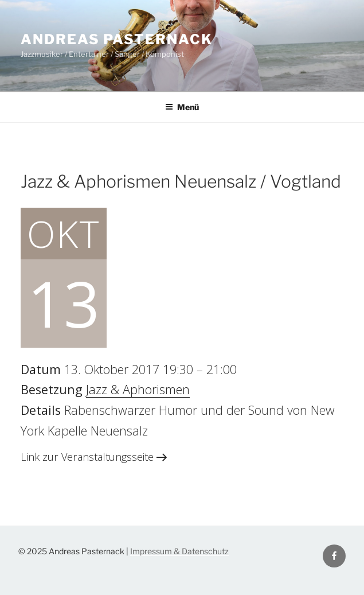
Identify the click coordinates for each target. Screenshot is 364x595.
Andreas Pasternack (117, 39)
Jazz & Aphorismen (138, 389)
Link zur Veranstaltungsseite (94, 457)
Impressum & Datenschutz (179, 551)
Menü (182, 107)
